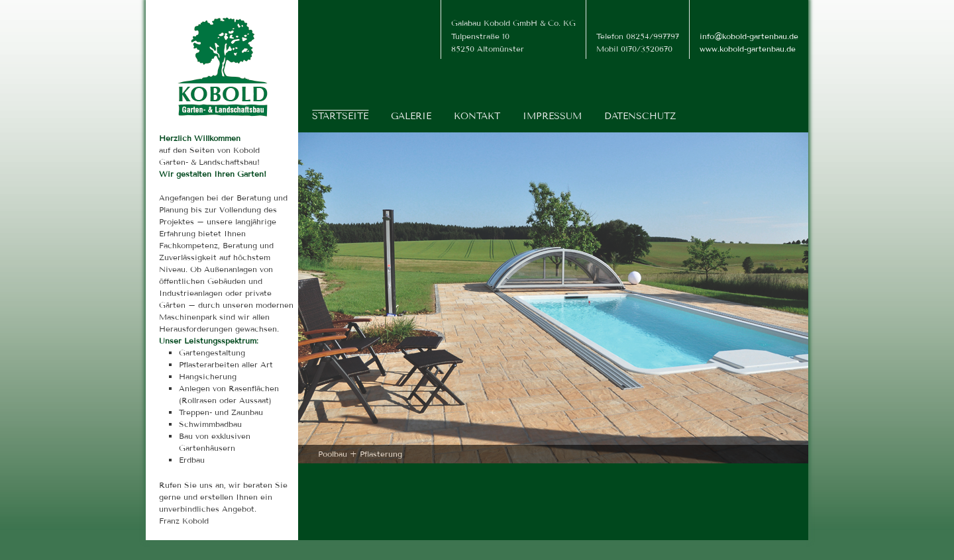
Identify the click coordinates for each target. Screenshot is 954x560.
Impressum (552, 116)
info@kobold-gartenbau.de (749, 36)
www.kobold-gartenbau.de (748, 49)
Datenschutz (640, 116)
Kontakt (477, 116)
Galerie (411, 116)
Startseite (340, 116)
